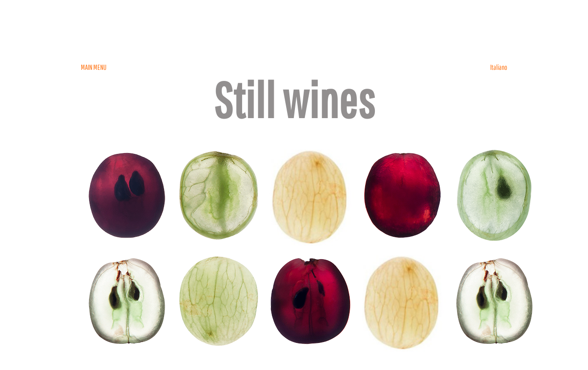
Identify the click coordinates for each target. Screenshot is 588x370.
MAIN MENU (94, 67)
